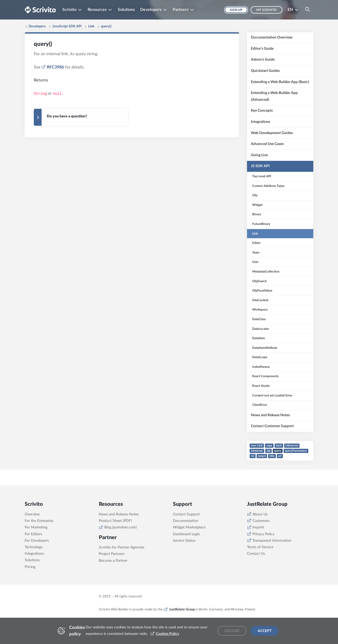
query (278, 451)
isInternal (257, 451)
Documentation (186, 521)
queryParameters (296, 451)
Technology (34, 547)
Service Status (184, 541)
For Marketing (36, 527)
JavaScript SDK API (67, 26)
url (280, 456)
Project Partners (112, 554)
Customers (261, 521)
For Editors (33, 534)
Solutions (126, 10)
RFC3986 (55, 67)
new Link (257, 446)
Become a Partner (113, 561)
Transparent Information (272, 541)
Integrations (34, 554)
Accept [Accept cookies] (265, 631)
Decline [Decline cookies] (232, 631)
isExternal (292, 446)
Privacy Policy (263, 534)
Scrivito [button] (69, 10)
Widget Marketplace (189, 527)
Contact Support (186, 514)
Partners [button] (181, 10)
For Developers (37, 541)
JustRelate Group (182, 609)
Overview (32, 514)
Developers (37, 26)
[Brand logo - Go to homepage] (40, 10)
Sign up (236, 10)
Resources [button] (97, 10)
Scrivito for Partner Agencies (122, 547)
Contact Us (256, 554)
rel (253, 456)
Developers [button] (151, 10)
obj (268, 451)
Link (91, 26)
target (262, 456)
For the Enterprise (39, 521)
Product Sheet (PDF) (115, 521)
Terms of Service (260, 547)
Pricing (30, 567)
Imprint (258, 527)
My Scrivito (266, 10)
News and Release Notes (119, 514)
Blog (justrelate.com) (121, 527)
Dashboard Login (186, 534)
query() (106, 26)
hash (279, 446)
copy (269, 446)
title (272, 456)
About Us (260, 514)
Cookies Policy (167, 634)
